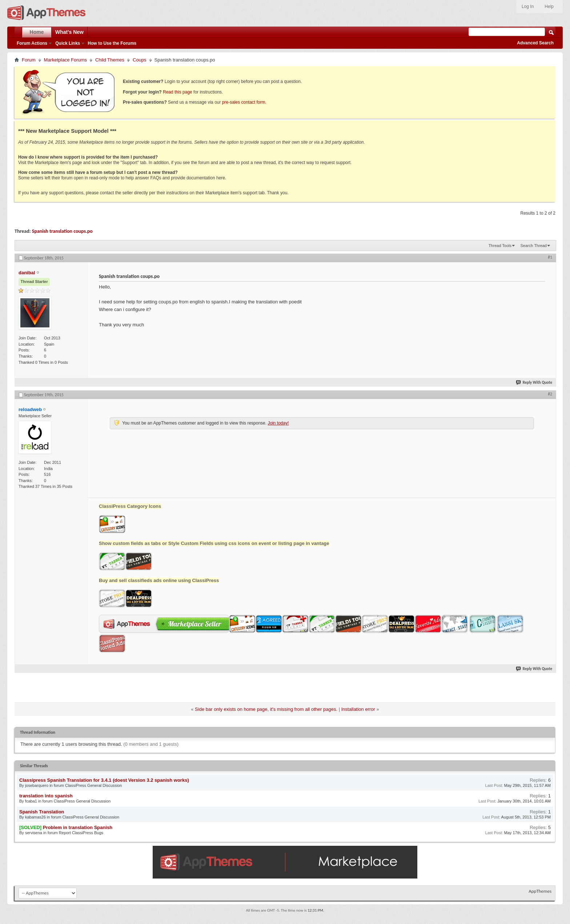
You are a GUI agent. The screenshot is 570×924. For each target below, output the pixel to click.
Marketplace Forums (65, 60)
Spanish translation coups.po (62, 231)
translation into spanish (46, 796)
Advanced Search (535, 43)
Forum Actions (32, 43)
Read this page (178, 92)
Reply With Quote (534, 383)
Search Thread (533, 246)
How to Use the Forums (112, 43)
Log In (528, 7)
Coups (140, 60)
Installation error (358, 709)
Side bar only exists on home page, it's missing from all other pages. (266, 709)
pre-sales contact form (244, 102)
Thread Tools (500, 246)
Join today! (278, 423)
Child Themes (110, 60)
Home (37, 32)
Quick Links (68, 43)
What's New (69, 32)
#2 (550, 394)
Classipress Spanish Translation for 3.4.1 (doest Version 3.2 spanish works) (104, 780)
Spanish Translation (42, 812)
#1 (550, 257)
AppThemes (540, 891)
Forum (29, 60)
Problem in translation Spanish (78, 827)
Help (549, 7)
